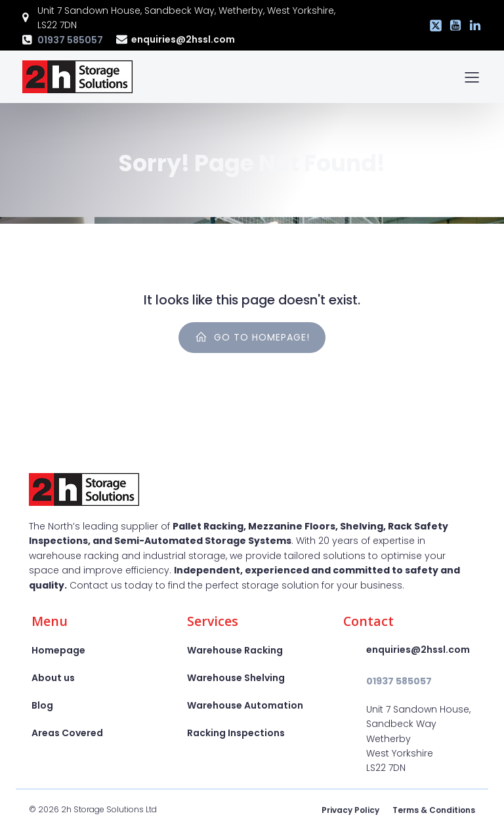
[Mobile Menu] (472, 77)
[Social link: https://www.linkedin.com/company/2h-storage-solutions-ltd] (472, 26)
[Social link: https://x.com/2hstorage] (432, 26)
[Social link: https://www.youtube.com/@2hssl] (452, 26)
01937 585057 (70, 40)
